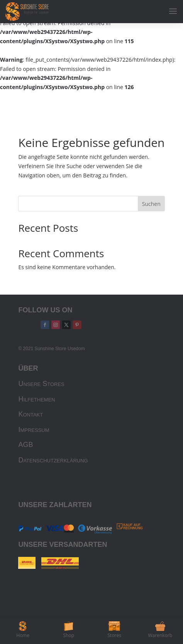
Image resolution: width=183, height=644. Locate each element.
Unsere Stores (41, 384)
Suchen (151, 204)
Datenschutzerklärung (53, 460)
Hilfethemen (36, 399)
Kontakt (30, 414)
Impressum (34, 430)
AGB (25, 445)
